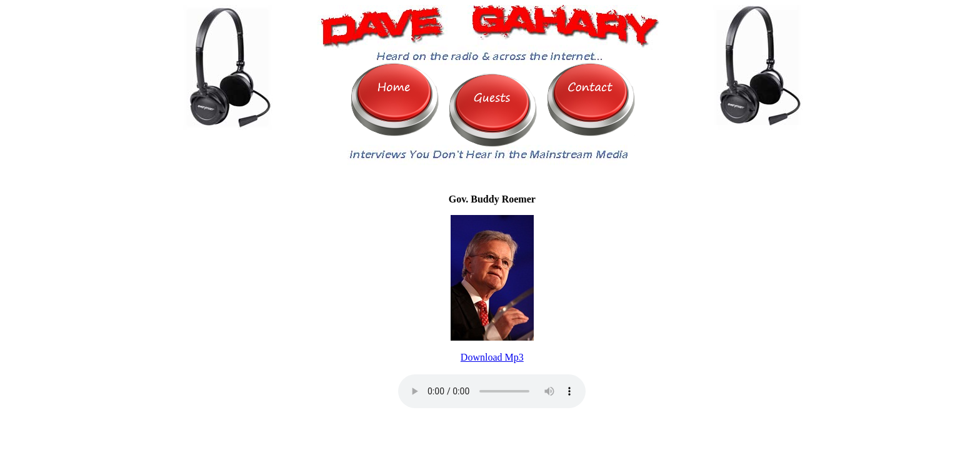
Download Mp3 (492, 357)
